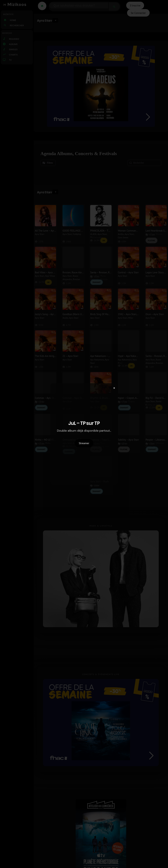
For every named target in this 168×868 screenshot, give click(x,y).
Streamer (84, 443)
